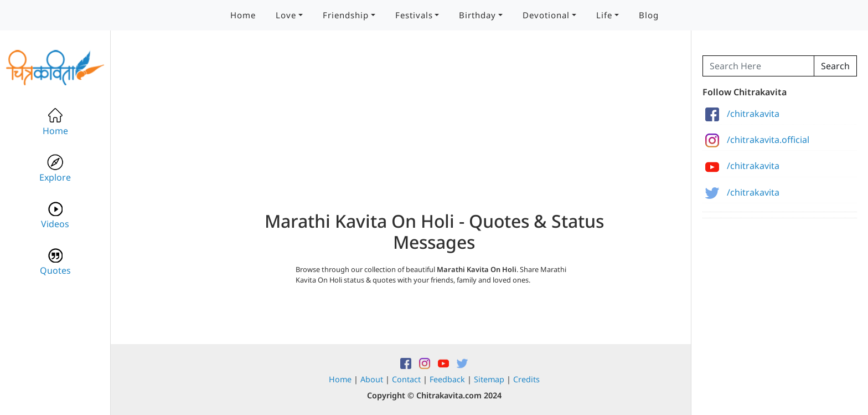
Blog (649, 15)
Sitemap (489, 379)
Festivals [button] (414, 15)
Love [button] (286, 15)
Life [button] (604, 15)
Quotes (55, 262)
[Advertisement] (434, 133)
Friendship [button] (346, 15)
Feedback (447, 379)
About (372, 379)
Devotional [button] (546, 15)
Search (835, 66)
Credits (526, 379)
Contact (406, 379)
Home (243, 15)
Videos (55, 215)
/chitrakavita (742, 114)
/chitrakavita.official (757, 140)
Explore (55, 169)
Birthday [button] (477, 15)
